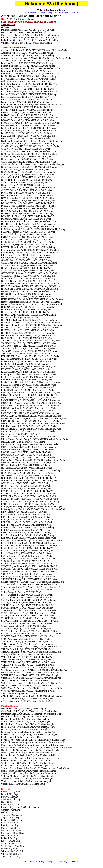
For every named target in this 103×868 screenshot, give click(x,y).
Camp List (52, 13)
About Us (74, 13)
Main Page (63, 13)
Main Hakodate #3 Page (35, 13)
